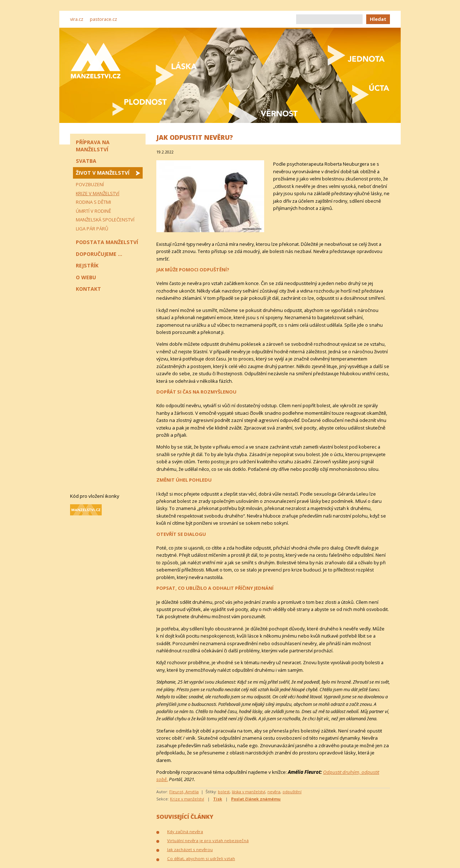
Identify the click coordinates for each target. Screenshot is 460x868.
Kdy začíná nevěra (185, 832)
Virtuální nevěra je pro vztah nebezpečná (208, 841)
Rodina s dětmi (93, 202)
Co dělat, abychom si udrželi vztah (201, 858)
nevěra (274, 792)
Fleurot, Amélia (184, 792)
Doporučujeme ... (99, 254)
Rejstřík (87, 265)
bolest (224, 792)
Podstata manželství (107, 242)
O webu (86, 277)
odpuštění (292, 792)
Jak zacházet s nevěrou (190, 849)
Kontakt (88, 289)
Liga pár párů (92, 229)
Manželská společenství (105, 220)
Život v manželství (103, 173)
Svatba (86, 161)
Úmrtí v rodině (93, 211)
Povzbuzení (90, 184)
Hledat (378, 19)
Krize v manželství (187, 799)
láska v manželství (249, 792)
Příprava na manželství (93, 146)
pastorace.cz (103, 19)
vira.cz (77, 19)
